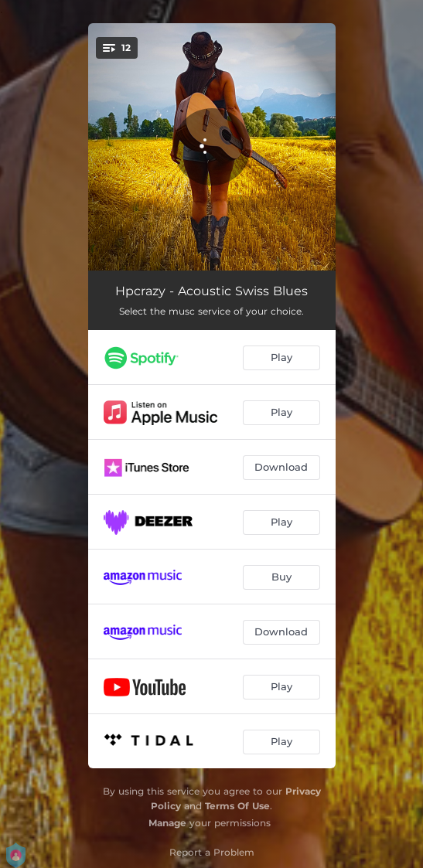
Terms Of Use (237, 806)
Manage (167, 823)
